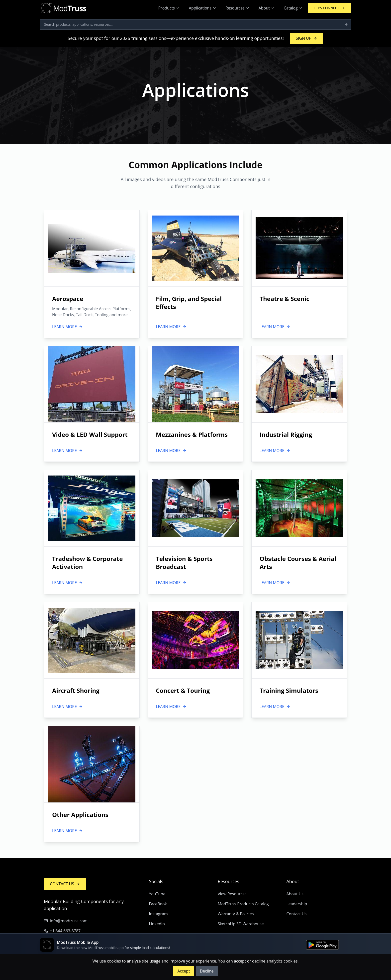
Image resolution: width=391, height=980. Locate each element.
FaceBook (158, 904)
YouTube (157, 894)
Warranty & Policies (236, 914)
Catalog (293, 8)
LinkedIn (157, 924)
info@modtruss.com (66, 921)
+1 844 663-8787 (62, 931)
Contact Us (296, 914)
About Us (295, 894)
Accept (184, 971)
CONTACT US (65, 884)
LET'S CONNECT (329, 8)
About (267, 8)
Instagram (158, 914)
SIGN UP (306, 38)
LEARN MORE (67, 327)
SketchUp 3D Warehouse (241, 924)
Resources (238, 8)
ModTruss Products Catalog (243, 904)
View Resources (232, 894)
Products (169, 8)
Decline (207, 971)
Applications (203, 8)
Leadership (297, 904)
